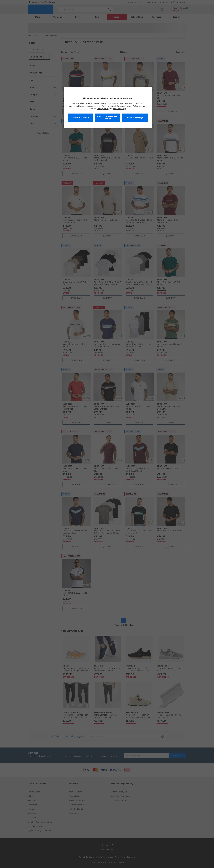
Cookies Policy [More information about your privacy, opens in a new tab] (119, 109)
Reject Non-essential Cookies (107, 118)
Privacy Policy (103, 109)
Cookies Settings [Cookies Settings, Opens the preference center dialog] (135, 118)
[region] (108, 107)
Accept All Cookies (80, 118)
